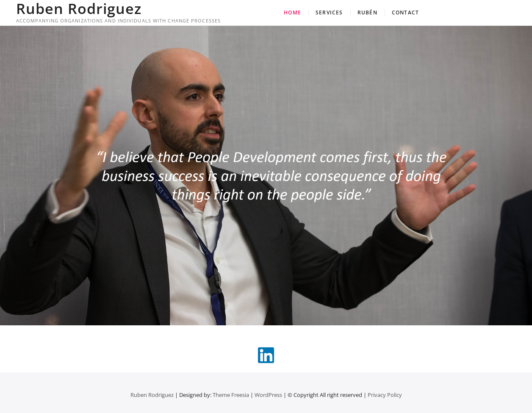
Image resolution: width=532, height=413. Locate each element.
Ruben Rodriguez (79, 8)
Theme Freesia (231, 395)
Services (329, 12)
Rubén (367, 12)
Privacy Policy (385, 395)
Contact (405, 12)
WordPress (268, 395)
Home (292, 12)
